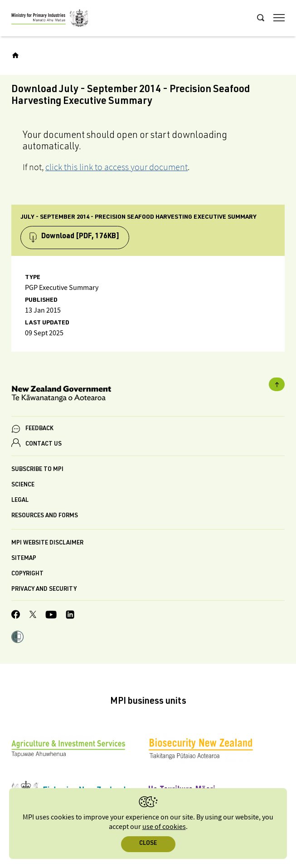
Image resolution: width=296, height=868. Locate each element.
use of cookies (164, 827)
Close (148, 844)
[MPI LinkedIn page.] (70, 616)
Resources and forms (45, 516)
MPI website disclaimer (47, 543)
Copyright (27, 574)
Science (23, 485)
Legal (20, 501)
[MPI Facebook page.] (16, 616)
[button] (17, 638)
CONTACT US (44, 444)
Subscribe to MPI (37, 470)
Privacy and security (44, 590)
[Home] (15, 55)
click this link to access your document (116, 167)
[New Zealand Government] (148, 395)
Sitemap (24, 559)
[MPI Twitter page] (33, 616)
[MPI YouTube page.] (51, 616)
